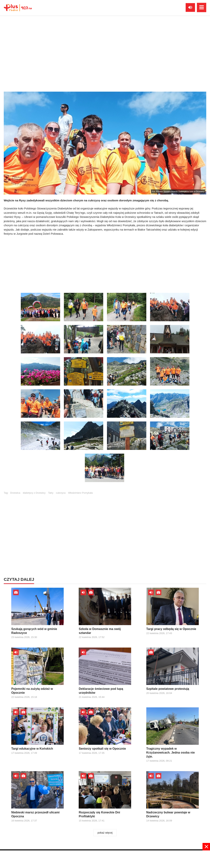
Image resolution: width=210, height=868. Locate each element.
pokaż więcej (105, 833)
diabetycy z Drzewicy (34, 493)
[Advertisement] (105, 263)
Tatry (51, 493)
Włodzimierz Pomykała (80, 493)
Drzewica (15, 493)
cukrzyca (61, 493)
